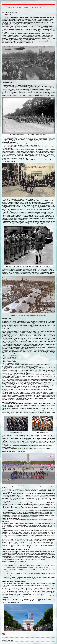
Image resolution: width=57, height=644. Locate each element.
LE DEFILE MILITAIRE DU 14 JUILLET (3, 2)
